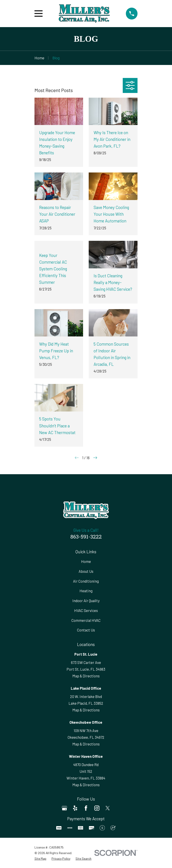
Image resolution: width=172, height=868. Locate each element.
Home (86, 561)
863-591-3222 (86, 537)
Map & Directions (86, 676)
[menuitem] (40, 858)
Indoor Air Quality (86, 601)
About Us (86, 571)
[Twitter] (108, 808)
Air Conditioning (86, 581)
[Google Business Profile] (64, 808)
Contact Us (86, 630)
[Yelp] (75, 808)
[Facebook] (86, 808)
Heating (86, 591)
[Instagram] (97, 808)
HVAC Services (86, 610)
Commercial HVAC (86, 620)
